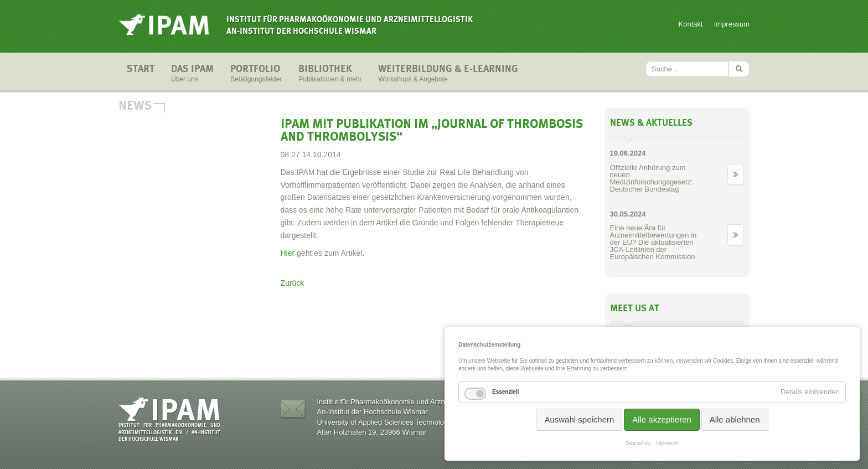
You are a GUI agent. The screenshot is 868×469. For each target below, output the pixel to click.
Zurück (293, 283)
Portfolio (256, 74)
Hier (288, 253)
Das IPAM (192, 74)
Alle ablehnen (735, 419)
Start (141, 74)
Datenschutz (638, 443)
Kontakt (691, 24)
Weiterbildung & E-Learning (448, 74)
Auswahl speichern (579, 419)
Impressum (732, 24)
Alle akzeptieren (662, 419)
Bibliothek (330, 74)
